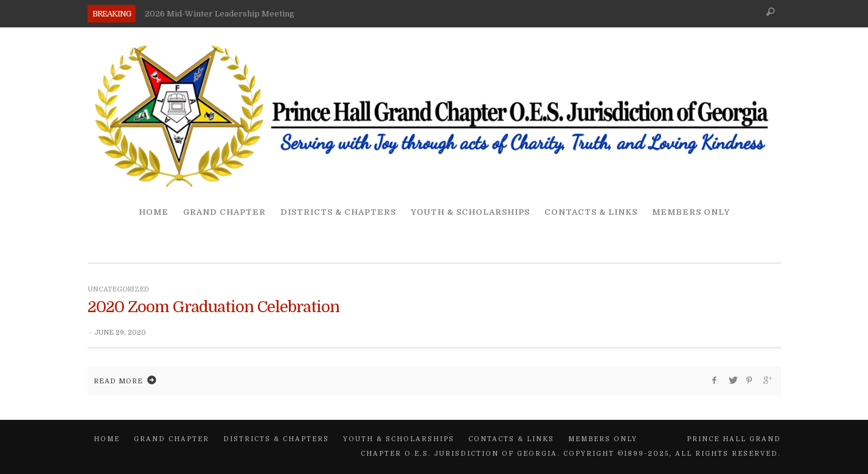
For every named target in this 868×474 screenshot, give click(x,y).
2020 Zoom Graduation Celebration (214, 307)
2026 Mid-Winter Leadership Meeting (220, 14)
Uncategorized (118, 289)
